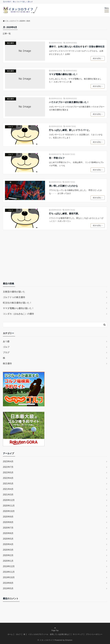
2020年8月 (8, 522)
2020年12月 (9, 500)
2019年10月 (9, 577)
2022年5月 (8, 473)
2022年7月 (8, 467)
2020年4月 (8, 544)
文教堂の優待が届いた (14, 292)
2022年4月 (8, 478)
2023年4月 (8, 461)
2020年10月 (9, 511)
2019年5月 (8, 588)
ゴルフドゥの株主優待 (14, 297)
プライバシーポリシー (94, 634)
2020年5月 (8, 539)
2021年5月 (8, 484)
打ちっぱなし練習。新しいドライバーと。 (70, 130)
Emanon (69, 640)
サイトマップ (78, 634)
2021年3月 (8, 495)
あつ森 (6, 341)
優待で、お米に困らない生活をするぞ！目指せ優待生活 (77, 47)
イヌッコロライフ (47, 640)
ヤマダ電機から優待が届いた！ (18, 308)
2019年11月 (9, 572)
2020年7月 (8, 528)
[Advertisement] (55, 258)
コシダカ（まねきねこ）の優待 (18, 314)
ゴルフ (11, 127)
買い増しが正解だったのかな (63, 186)
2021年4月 (8, 489)
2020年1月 (8, 561)
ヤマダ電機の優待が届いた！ (63, 74)
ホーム (10, 634)
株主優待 (11, 43)
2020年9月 (8, 517)
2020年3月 (8, 550)
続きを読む (98, 58)
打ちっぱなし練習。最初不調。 (65, 214)
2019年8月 (8, 583)
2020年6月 (8, 533)
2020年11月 (9, 506)
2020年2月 (8, 555)
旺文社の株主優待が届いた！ (17, 303)
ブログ (6, 352)
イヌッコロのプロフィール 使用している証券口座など (49, 634)
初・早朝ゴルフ (57, 158)
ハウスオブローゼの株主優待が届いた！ (69, 102)
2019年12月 (9, 566)
